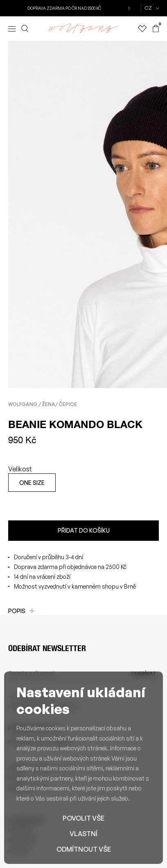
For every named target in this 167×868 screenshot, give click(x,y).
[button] (129, 8)
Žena (49, 404)
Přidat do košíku (84, 530)
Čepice (68, 404)
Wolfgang (23, 404)
